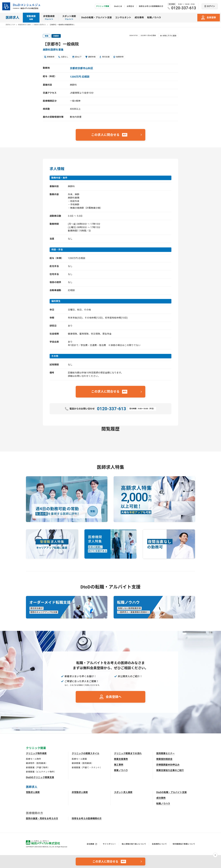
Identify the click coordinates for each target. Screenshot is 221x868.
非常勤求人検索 (80, 792)
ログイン (211, 6)
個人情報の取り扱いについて (134, 844)
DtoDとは (118, 6)
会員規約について (159, 844)
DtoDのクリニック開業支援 (40, 777)
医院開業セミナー (166, 753)
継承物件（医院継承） (37, 763)
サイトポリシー (109, 844)
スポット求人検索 (123, 792)
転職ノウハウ (154, 18)
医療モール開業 (79, 759)
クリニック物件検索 (36, 753)
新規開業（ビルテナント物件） (41, 772)
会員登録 (211, 18)
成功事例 (139, 18)
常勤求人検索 (33, 792)
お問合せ (130, 6)
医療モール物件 (33, 759)
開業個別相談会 (164, 759)
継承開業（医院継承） (83, 763)
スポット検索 (69, 18)
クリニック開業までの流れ (128, 753)
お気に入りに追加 (169, 36)
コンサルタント (123, 18)
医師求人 (12, 18)
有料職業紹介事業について (184, 844)
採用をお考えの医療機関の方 (151, 6)
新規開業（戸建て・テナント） (87, 768)
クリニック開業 (103, 6)
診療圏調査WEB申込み (168, 765)
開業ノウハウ (121, 770)
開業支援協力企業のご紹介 (170, 770)
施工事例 (119, 765)
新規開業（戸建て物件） (38, 768)
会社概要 (90, 844)
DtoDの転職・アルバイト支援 (97, 18)
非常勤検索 (49, 18)
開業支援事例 (121, 759)
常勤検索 (31, 18)
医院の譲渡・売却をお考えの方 (42, 819)
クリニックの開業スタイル (86, 753)
